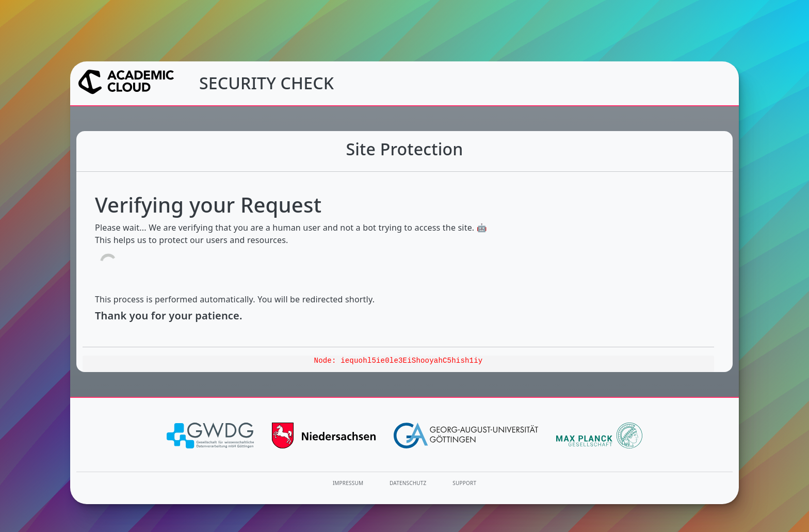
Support (464, 483)
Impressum (348, 483)
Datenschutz (408, 483)
